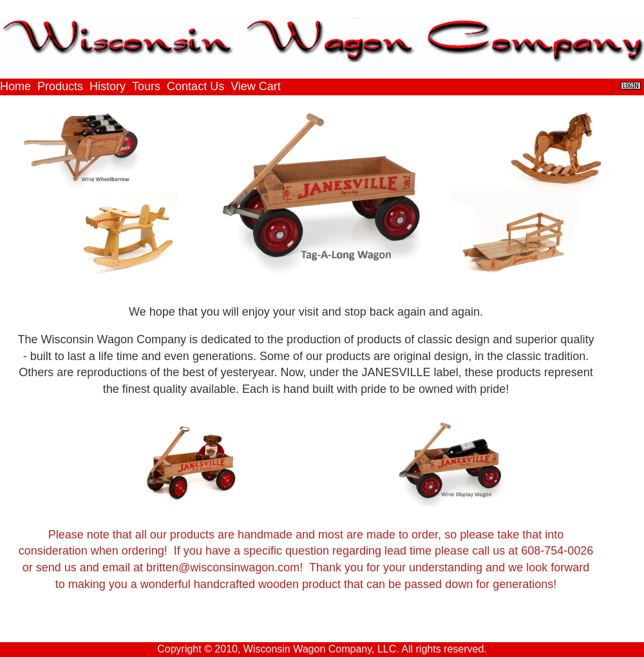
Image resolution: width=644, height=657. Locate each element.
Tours (146, 86)
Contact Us (195, 86)
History (108, 86)
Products (60, 86)
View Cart (256, 86)
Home (15, 86)
